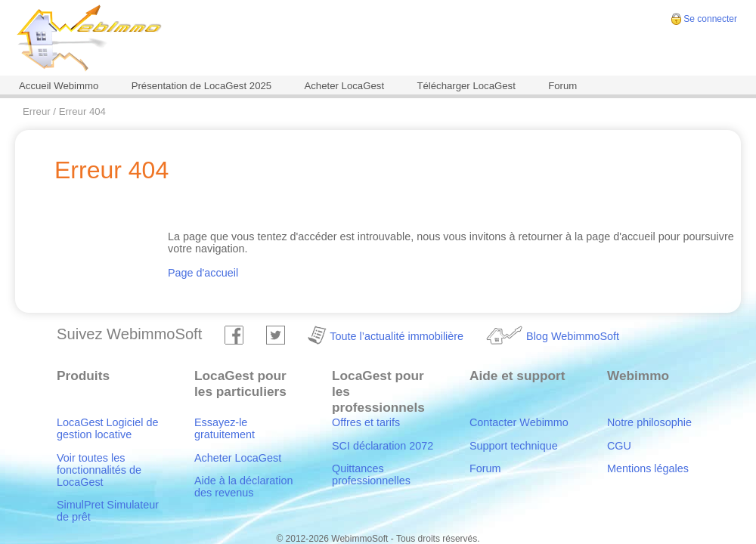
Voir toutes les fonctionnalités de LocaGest (99, 470)
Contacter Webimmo (519, 422)
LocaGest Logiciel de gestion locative (107, 428)
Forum (562, 86)
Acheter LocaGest (344, 86)
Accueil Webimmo (59, 86)
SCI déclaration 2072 (383, 446)
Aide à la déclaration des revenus (243, 487)
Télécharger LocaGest (466, 86)
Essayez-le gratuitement (225, 428)
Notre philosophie (649, 422)
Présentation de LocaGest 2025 (202, 86)
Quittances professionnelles (371, 474)
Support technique (514, 446)
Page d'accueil (203, 273)
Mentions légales (648, 468)
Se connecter (710, 19)
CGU (619, 446)
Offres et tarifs (366, 422)
